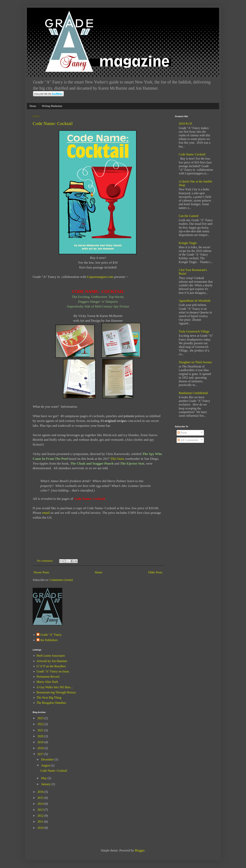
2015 (41, 798)
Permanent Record (48, 677)
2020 (41, 736)
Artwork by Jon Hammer (52, 661)
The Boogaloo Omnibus (51, 703)
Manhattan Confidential (193, 393)
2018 (41, 748)
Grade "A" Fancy (51, 635)
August (46, 765)
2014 (41, 804)
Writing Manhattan (52, 106)
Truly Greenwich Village (194, 331)
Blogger (140, 850)
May (44, 778)
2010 (41, 828)
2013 (41, 810)
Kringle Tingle (188, 243)
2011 (41, 822)
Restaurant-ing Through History (56, 692)
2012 (41, 816)
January (46, 784)
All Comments (188, 440)
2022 (41, 724)
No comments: (45, 561)
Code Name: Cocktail (53, 123)
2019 (41, 742)
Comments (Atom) (61, 580)
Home (33, 106)
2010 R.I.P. (186, 124)
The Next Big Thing (49, 698)
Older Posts (155, 572)
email (46, 513)
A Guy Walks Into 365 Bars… (55, 687)
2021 (41, 730)
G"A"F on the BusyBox (51, 666)
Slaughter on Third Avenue (195, 362)
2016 (41, 792)
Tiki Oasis (117, 459)
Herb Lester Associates (51, 656)
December (48, 759)
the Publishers (49, 640)
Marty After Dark (47, 682)
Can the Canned (189, 216)
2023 (41, 718)
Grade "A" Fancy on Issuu (53, 671)
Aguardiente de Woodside (195, 301)
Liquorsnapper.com (100, 277)
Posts (182, 433)
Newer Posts (41, 572)
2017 (41, 754)
